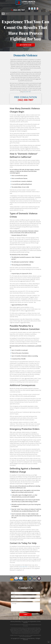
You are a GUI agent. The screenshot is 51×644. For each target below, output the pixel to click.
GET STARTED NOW (25, 45)
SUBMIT (26, 615)
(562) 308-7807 (19, 10)
